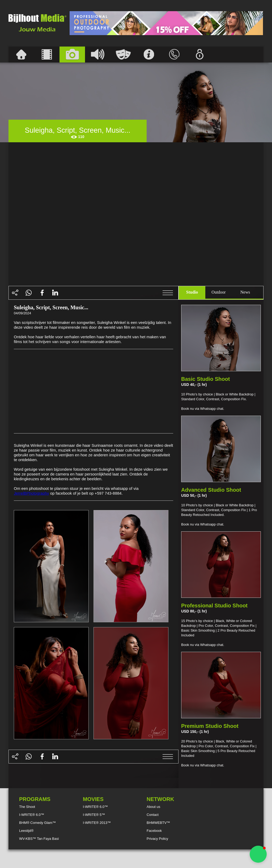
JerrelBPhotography (31, 493)
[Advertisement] (166, 23)
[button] (258, 854)
